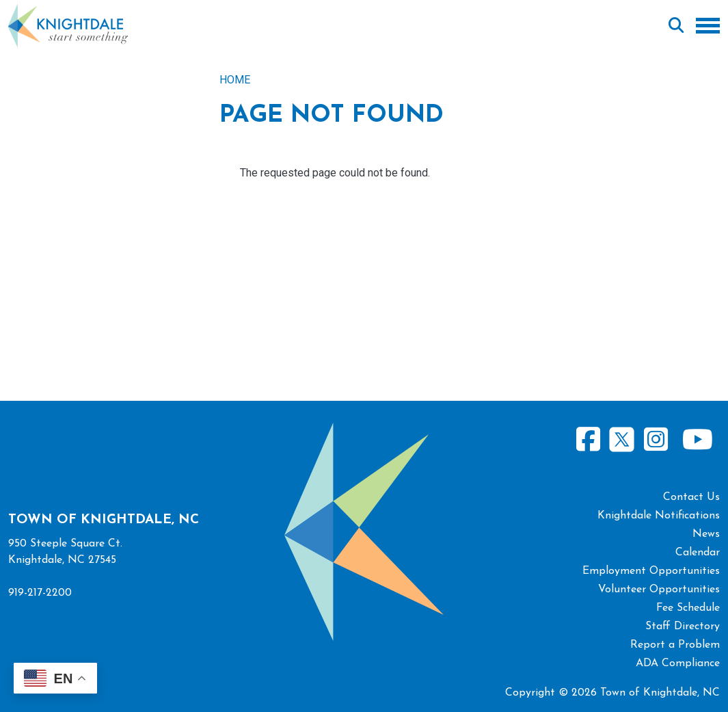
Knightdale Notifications (659, 516)
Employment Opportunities (651, 571)
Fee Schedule (688, 608)
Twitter (622, 437)
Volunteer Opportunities (659, 590)
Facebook (589, 439)
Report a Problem (675, 645)
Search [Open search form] (676, 26)
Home (235, 80)
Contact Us (691, 497)
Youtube (697, 439)
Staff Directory (683, 627)
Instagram (656, 439)
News (706, 534)
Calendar (698, 553)
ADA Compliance (678, 663)
